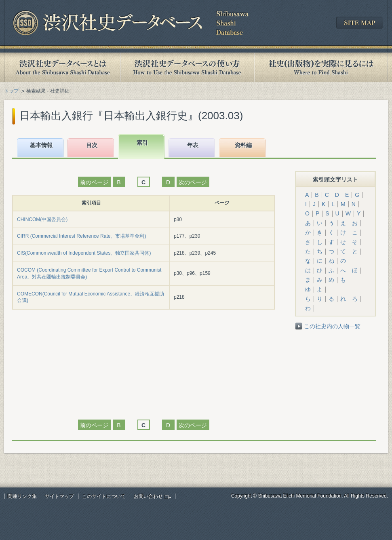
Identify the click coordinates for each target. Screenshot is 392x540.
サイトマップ (59, 496)
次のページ (193, 182)
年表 (193, 145)
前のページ (94, 182)
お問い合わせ (148, 496)
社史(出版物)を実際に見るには (321, 67)
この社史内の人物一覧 (332, 326)
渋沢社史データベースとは (62, 67)
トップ (11, 91)
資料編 (243, 145)
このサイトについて (104, 496)
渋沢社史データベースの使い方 (187, 67)
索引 (142, 143)
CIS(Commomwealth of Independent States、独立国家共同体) (84, 253)
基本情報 (41, 145)
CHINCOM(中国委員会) (42, 219)
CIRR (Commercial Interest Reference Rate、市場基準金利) (81, 236)
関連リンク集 (22, 496)
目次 (92, 145)
